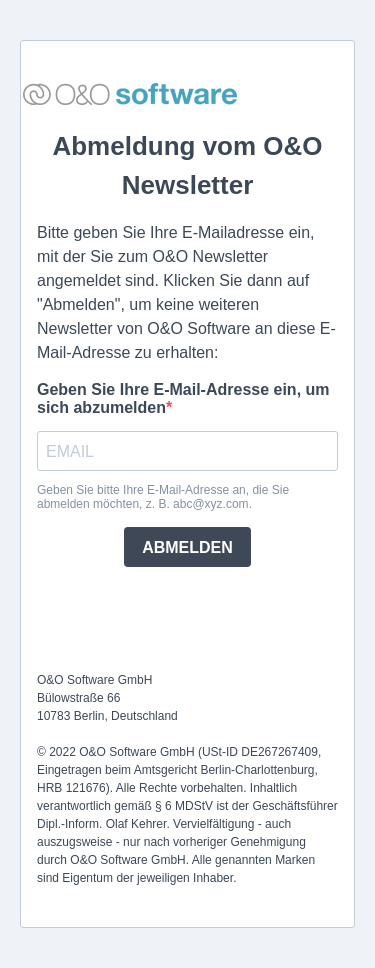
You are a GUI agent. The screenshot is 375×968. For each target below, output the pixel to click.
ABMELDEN (187, 547)
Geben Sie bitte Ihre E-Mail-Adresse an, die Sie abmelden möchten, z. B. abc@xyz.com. (163, 497)
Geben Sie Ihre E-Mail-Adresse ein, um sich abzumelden (183, 398)
